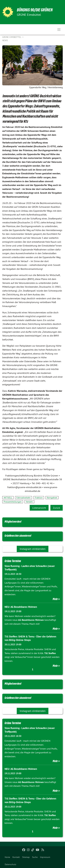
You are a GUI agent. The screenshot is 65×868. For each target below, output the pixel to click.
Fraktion (39, 498)
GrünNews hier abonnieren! (18, 536)
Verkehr (29, 502)
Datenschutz (10, 864)
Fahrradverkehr (24, 498)
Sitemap (26, 857)
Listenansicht (39, 508)
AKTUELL (8, 498)
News (5, 40)
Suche (35, 857)
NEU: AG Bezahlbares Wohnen (21, 607)
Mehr (55, 599)
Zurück (57, 508)
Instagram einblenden (33, 549)
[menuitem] (7, 857)
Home (7, 857)
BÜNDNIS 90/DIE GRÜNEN (35, 10)
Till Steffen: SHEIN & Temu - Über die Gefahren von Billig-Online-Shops (30, 638)
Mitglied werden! (13, 522)
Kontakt (16, 857)
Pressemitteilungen (13, 502)
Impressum (45, 857)
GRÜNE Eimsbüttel (12, 37)
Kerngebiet (52, 498)
